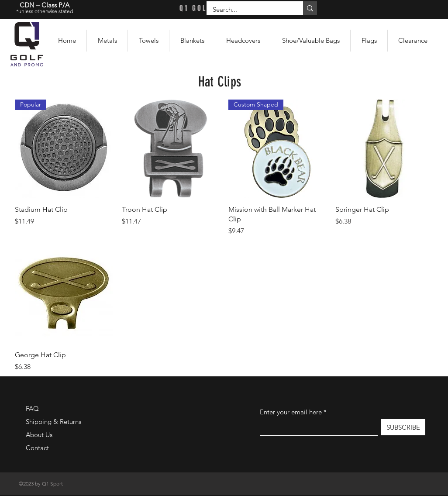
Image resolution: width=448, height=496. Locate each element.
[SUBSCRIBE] (403, 427)
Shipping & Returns (53, 422)
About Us (39, 435)
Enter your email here (291, 412)
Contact (37, 448)
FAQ (32, 408)
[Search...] (249, 9)
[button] (107, 41)
